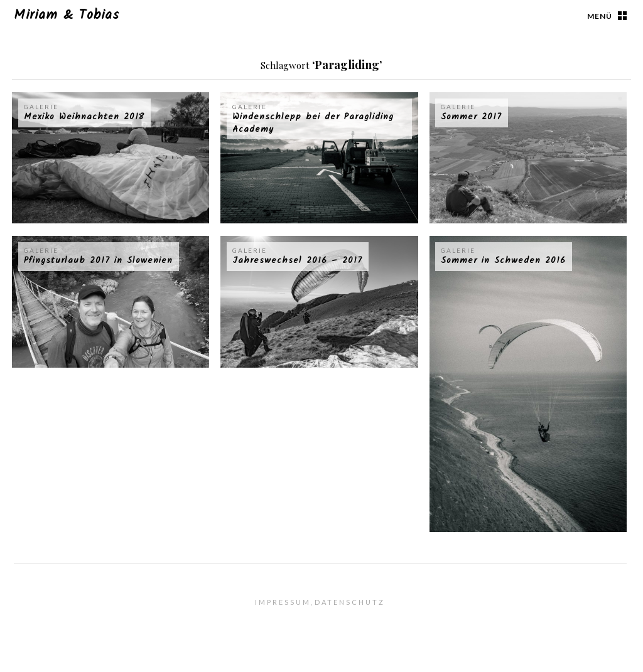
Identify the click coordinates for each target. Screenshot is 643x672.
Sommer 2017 (471, 117)
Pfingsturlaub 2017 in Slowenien (98, 260)
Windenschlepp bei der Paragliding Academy (313, 123)
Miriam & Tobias (67, 15)
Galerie (41, 107)
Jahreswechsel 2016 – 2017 (297, 260)
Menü (600, 16)
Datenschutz (350, 602)
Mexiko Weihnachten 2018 (84, 117)
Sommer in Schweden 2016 (503, 260)
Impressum (283, 602)
